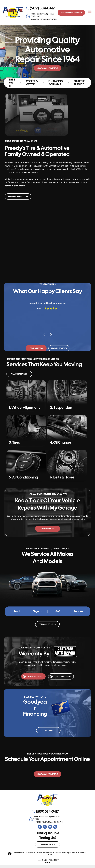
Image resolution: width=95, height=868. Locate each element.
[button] (51, 335)
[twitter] (45, 827)
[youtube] (50, 827)
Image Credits (42, 860)
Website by (54, 860)
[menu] (90, 12)
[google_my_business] (55, 827)
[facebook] (40, 827)
